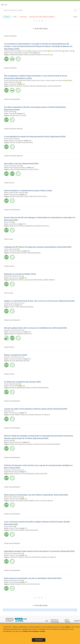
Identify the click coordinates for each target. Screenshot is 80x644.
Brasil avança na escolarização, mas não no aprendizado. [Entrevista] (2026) (33, 578)
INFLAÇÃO (26, 361)
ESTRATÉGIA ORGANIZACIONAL (38, 86)
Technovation (13, 84)
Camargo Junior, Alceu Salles (39, 51)
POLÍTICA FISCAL (42, 196)
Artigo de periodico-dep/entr (13, 129)
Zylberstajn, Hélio (9, 411)
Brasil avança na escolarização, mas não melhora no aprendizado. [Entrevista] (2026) (36, 495)
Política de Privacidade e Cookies (34, 631)
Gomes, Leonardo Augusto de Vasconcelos (53, 80)
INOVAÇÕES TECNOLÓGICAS (33, 444)
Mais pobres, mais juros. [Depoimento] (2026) (21, 164)
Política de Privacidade (55, 621)
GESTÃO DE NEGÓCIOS (55, 86)
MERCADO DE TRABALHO (17, 226)
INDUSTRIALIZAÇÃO (32, 530)
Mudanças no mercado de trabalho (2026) (20, 274)
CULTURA (23, 116)
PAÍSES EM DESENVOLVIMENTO (33, 55)
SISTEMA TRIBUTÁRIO (30, 196)
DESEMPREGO (29, 226)
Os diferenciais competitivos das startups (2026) (23, 382)
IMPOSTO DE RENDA (16, 143)
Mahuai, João (69, 51)
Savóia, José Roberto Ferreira (13, 166)
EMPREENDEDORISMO (16, 55)
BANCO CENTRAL (15, 474)
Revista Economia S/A (15, 442)
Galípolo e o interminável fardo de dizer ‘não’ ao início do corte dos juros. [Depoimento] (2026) (39, 301)
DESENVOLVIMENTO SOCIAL (32, 501)
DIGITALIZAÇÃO (24, 86)
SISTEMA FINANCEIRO (21, 169)
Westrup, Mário (24, 193)
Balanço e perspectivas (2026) (16, 355)
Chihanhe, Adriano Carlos (11, 51)
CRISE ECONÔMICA (20, 530)
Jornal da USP (13, 114)
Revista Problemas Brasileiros (17, 168)
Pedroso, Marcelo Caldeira (12, 384)
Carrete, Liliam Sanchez (11, 249)
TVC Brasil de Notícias (15, 251)
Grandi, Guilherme (9, 112)
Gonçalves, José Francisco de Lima (14, 303)
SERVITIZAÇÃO (14, 86)
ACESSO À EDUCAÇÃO (16, 501)
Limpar (75, 17)
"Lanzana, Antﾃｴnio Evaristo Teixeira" (42, 17)
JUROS (12, 169)
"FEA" (16, 17)
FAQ (47, 621)
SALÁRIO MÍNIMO (15, 415)
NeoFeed (11, 305)
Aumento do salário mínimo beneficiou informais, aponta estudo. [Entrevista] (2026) (36, 409)
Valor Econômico (14, 195)
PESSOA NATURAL (28, 143)
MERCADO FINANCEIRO (27, 307)
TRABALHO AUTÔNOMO (27, 415)
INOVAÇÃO (24, 253)
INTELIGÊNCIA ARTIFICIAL (42, 226)
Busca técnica (67, 621)
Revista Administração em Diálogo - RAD (20, 53)
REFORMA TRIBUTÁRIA (16, 196)
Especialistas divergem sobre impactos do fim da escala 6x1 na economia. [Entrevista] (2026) (39, 551)
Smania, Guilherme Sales (11, 80)
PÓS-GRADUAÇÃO (15, 253)
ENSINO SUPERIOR (49, 280)
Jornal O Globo (13, 224)
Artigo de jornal (9, 183)
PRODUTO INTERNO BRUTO (33, 557)
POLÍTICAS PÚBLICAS (47, 501)
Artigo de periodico (10, 36)
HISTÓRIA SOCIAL (15, 116)
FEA (39, 53)
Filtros (7, 17)
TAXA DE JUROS (14, 307)
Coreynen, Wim (36, 80)
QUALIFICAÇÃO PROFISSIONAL (34, 280)
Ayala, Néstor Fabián (25, 80)
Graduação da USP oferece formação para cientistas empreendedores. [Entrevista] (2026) (38, 247)
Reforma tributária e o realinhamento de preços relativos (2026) (28, 191)
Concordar (39, 640)
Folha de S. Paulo (14, 499)
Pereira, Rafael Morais (56, 51)
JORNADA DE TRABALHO (17, 557)
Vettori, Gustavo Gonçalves (12, 139)
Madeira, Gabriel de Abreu (12, 193)
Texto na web (8, 239)
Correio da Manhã (14, 582)
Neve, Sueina (25, 51)
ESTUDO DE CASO (48, 55)
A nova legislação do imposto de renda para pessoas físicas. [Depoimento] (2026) (35, 137)
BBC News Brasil (14, 472)
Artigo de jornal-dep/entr (12, 99)
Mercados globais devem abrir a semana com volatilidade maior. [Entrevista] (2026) (36, 328)
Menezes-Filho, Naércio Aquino (13, 276)
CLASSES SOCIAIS (33, 169)
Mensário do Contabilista (16, 141)
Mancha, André (8, 222)
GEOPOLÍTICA (28, 334)
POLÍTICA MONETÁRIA (16, 361)
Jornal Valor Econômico (16, 332)
